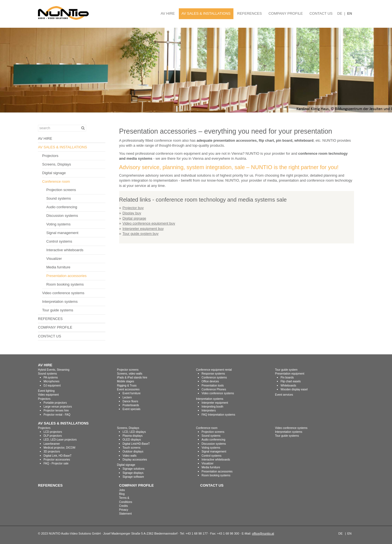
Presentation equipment (290, 374)
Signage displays (133, 473)
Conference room (56, 181)
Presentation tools (213, 386)
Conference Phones (214, 389)
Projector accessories (57, 460)
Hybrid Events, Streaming (54, 370)
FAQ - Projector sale (56, 463)
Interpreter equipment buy (143, 229)
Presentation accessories (66, 276)
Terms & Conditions (126, 500)
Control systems (59, 241)
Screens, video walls (130, 374)
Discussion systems (62, 216)
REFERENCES (250, 13)
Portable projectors (55, 403)
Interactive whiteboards (65, 250)
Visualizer (54, 259)
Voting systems (58, 224)
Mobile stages (126, 381)
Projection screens (61, 190)
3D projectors (52, 452)
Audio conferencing (62, 207)
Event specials (131, 409)
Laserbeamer (52, 444)
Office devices (210, 381)
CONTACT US (321, 13)
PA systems (51, 378)
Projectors (50, 156)
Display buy (132, 213)
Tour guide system (286, 370)
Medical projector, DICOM (59, 448)
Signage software (133, 477)
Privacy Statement (126, 512)
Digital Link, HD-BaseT (58, 456)
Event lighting (46, 391)
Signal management (62, 233)
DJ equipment (52, 386)
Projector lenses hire (56, 410)
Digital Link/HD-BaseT (136, 444)
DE (340, 13)
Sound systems (59, 198)
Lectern (127, 397)
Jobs (122, 490)
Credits (124, 506)
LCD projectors (53, 432)
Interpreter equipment (215, 403)
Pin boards (287, 378)
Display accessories (135, 460)
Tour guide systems (58, 310)
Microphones (51, 381)
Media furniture (58, 267)
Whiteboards (288, 386)
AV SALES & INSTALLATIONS (206, 13)
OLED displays (132, 440)
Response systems (213, 374)
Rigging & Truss (127, 386)
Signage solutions (133, 469)
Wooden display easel (294, 389)
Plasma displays (133, 436)
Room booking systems (65, 284)
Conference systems (214, 378)
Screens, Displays (57, 164)
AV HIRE (168, 13)
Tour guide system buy (141, 234)
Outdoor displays (133, 452)
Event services (284, 395)
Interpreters (209, 410)
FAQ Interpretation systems (218, 415)
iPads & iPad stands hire (132, 378)
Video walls (129, 456)
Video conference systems (63, 293)
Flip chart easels (291, 381)
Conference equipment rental (214, 370)
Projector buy (133, 208)
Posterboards (131, 405)
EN (350, 13)
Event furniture (132, 393)
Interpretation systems (60, 302)
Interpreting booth (212, 407)
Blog (122, 494)
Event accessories (128, 389)
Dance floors (130, 401)
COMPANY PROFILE (286, 13)
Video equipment (48, 395)
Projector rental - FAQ (57, 415)
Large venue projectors (58, 407)
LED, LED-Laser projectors (60, 440)
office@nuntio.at (263, 533)
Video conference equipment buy (149, 223)
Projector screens (128, 370)
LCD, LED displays (134, 432)
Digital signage (54, 173)
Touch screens (131, 448)
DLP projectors (53, 436)
